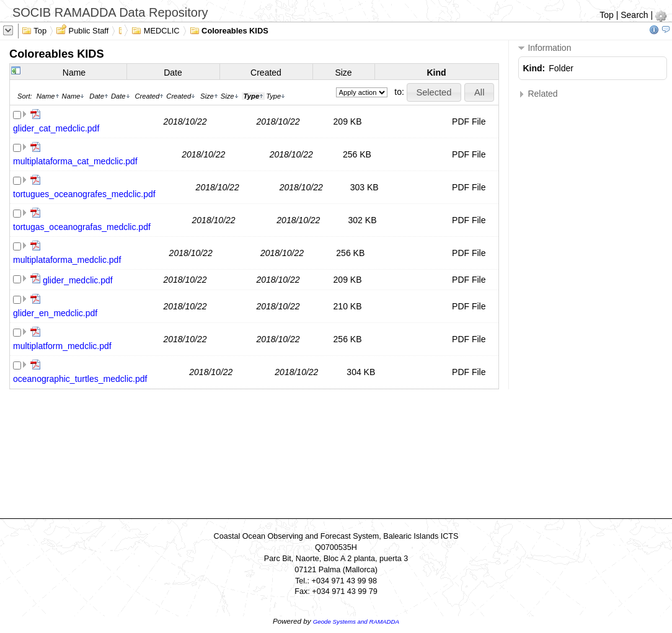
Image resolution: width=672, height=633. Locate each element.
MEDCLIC (155, 30)
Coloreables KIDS (229, 30)
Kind (436, 73)
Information (545, 48)
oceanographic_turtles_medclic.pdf (80, 379)
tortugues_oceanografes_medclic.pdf (84, 194)
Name (74, 73)
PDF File (469, 122)
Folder (561, 68)
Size (343, 73)
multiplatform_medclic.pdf (62, 346)
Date (173, 73)
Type (276, 96)
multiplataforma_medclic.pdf (67, 260)
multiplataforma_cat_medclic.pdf (75, 161)
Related (538, 94)
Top (607, 15)
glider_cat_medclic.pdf (56, 128)
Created (266, 73)
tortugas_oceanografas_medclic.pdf (82, 227)
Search (634, 15)
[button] (434, 92)
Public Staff (82, 30)
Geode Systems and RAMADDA (356, 622)
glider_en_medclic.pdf (55, 313)
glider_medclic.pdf (78, 280)
